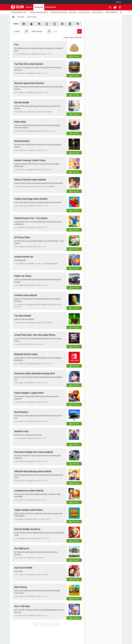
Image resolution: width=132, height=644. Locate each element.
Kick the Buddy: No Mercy (27, 529)
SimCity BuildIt (22, 103)
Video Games (32, 17)
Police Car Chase (23, 276)
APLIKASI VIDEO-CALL (97, 12)
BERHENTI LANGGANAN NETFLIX (39, 12)
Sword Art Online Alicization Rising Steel (35, 373)
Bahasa (119, 2)
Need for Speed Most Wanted (29, 83)
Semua (16, 24)
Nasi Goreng (21, 587)
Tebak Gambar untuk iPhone (29, 510)
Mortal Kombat (22, 141)
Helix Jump (20, 122)
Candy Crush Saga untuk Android (31, 199)
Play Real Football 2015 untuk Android (33, 452)
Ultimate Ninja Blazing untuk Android (33, 471)
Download (39, 7)
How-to (29, 7)
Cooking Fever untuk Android (29, 491)
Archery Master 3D (24, 257)
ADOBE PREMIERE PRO (112, 12)
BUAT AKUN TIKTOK (84, 12)
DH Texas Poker (22, 237)
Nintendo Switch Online (26, 354)
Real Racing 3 (21, 412)
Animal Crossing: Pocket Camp (30, 160)
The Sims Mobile (23, 316)
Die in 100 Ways (22, 606)
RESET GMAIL (73, 12)
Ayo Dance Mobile (23, 568)
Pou (16, 45)
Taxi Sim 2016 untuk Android (29, 64)
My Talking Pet (22, 548)
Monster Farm (21, 431)
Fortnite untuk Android (26, 295)
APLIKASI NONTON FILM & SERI (58, 12)
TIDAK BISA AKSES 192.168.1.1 (19, 12)
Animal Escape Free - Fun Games (31, 218)
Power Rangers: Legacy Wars (29, 393)
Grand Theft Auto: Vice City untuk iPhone (35, 335)
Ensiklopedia (51, 7)
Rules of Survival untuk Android (30, 180)
